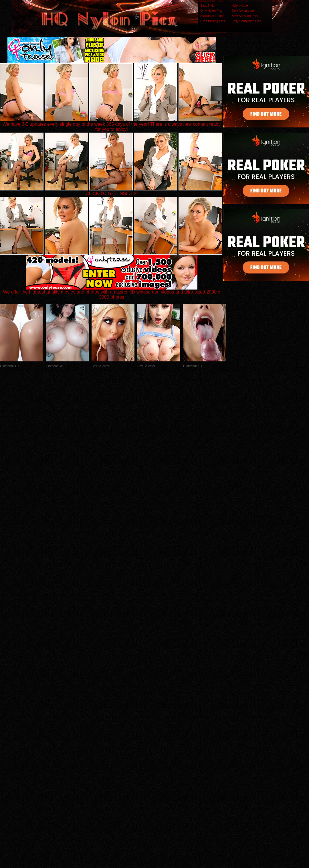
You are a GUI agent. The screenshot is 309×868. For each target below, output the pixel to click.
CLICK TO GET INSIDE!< (112, 193)
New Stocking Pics (244, 16)
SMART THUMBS (165, 754)
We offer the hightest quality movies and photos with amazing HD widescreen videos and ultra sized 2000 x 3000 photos (112, 293)
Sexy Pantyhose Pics (246, 21)
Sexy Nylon (208, 5)
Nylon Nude (240, 5)
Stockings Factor (212, 16)
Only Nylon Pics (211, 11)
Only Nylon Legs (243, 11)
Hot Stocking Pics (213, 21)
